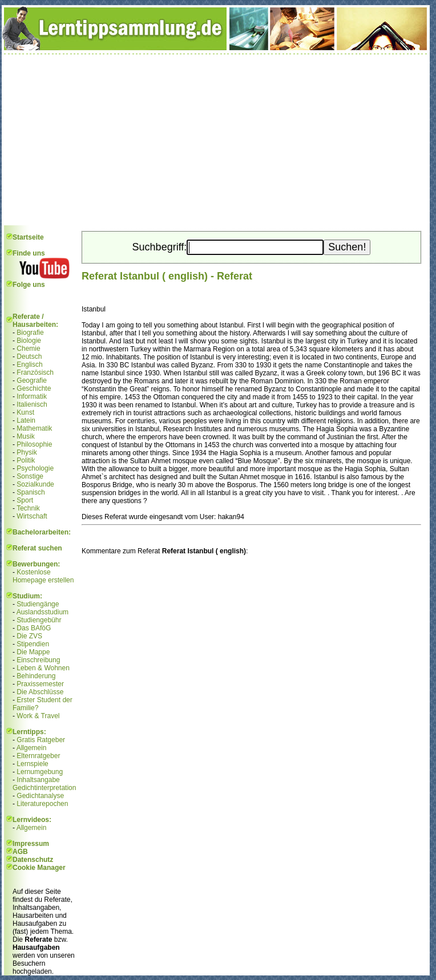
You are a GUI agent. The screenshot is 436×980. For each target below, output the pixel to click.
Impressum (31, 844)
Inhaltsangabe (38, 780)
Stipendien (33, 644)
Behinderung (36, 676)
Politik (26, 460)
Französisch (35, 372)
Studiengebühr (39, 620)
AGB (20, 852)
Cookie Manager (39, 868)
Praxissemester (40, 684)
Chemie (28, 349)
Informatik (32, 396)
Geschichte (34, 388)
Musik (25, 436)
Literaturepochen (42, 804)
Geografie (32, 380)
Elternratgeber (38, 756)
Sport (25, 500)
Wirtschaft (32, 516)
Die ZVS (29, 636)
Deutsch (29, 357)
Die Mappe (33, 652)
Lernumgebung (40, 772)
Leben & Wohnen (43, 668)
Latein (26, 420)
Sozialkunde (35, 484)
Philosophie (34, 444)
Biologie (29, 341)
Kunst (25, 412)
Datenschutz (33, 860)
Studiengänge (38, 604)
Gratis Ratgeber (41, 740)
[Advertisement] (216, 140)
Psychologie (35, 468)
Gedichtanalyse (40, 796)
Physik (27, 452)
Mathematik (34, 428)
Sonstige (30, 476)
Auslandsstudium (43, 612)
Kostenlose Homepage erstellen (43, 576)
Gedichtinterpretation (44, 788)
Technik (28, 508)
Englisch (29, 365)
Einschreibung (38, 660)
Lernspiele (32, 764)
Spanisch (31, 492)
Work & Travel (38, 716)
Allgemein (32, 748)
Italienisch (32, 404)
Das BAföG (34, 628)
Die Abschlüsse (40, 692)
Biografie (30, 333)
